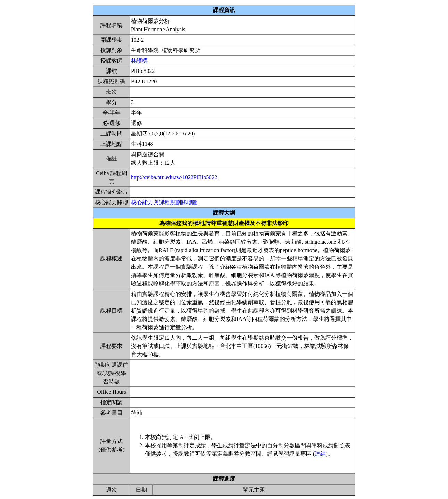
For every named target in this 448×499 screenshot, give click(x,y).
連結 (320, 454)
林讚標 (139, 61)
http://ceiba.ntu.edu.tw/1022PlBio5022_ (175, 177)
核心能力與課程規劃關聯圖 (164, 202)
